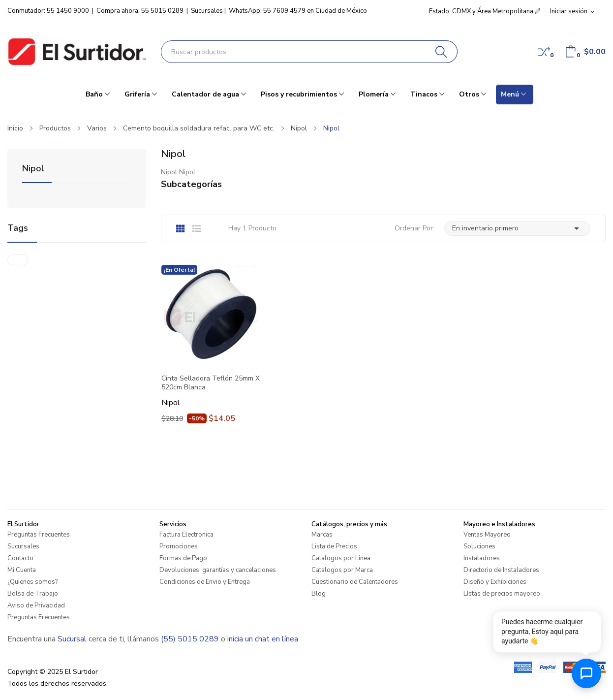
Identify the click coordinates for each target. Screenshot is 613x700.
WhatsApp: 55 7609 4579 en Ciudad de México (298, 11)
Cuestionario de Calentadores (355, 582)
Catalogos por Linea (341, 558)
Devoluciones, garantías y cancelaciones (218, 570)
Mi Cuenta (22, 570)
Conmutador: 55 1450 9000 (48, 11)
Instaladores (482, 558)
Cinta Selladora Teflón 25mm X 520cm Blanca (211, 383)
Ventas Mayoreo (487, 535)
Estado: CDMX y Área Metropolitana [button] (485, 11)
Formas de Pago (183, 558)
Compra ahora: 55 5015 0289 (140, 11)
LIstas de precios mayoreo (502, 594)
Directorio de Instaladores (501, 570)
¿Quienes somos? (32, 582)
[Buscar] (442, 52)
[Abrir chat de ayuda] (586, 673)
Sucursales (207, 11)
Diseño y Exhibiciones (495, 582)
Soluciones (479, 546)
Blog (319, 594)
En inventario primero (517, 228)
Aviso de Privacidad (36, 605)
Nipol (33, 169)
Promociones (179, 546)
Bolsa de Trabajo (33, 594)
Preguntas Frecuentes (39, 535)
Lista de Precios (334, 546)
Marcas (322, 535)
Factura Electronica (186, 535)
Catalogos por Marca (342, 570)
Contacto (20, 558)
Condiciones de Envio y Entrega (205, 582)
